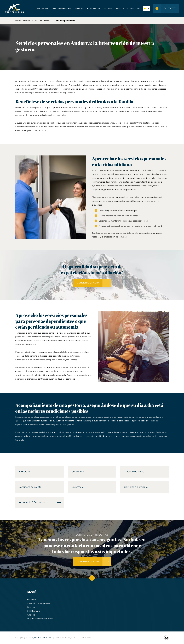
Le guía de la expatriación (127, 8)
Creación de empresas (61, 8)
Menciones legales (66, 638)
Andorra (107, 8)
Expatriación (93, 8)
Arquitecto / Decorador (32, 503)
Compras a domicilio (136, 487)
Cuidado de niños (134, 472)
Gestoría (80, 8)
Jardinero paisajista (30, 487)
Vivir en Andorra (42, 21)
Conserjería (78, 472)
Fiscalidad (42, 8)
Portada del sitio (23, 21)
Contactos (86, 638)
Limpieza (24, 472)
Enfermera (78, 487)
